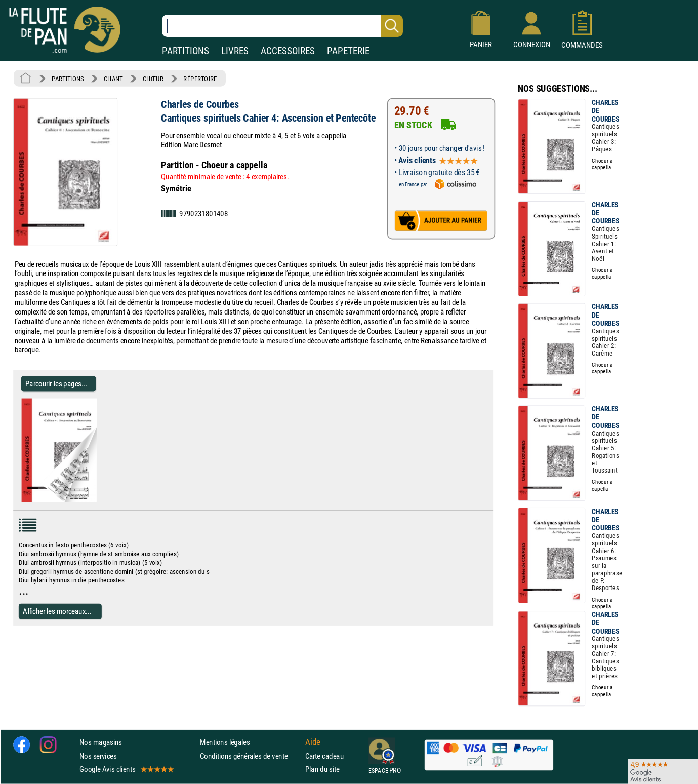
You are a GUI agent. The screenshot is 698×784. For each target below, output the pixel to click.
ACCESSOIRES (288, 51)
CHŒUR (153, 79)
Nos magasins (101, 743)
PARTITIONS (186, 51)
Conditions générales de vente (250, 756)
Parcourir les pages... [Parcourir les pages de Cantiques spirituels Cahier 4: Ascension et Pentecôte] (56, 384)
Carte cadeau (324, 756)
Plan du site (322, 769)
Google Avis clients (126, 769)
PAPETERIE (348, 51)
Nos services (98, 756)
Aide (313, 742)
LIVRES (235, 51)
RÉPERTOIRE (200, 79)
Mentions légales (225, 743)
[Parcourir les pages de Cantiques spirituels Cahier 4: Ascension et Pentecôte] (100, 500)
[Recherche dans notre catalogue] (282, 26)
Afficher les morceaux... (57, 611)
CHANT (113, 79)
